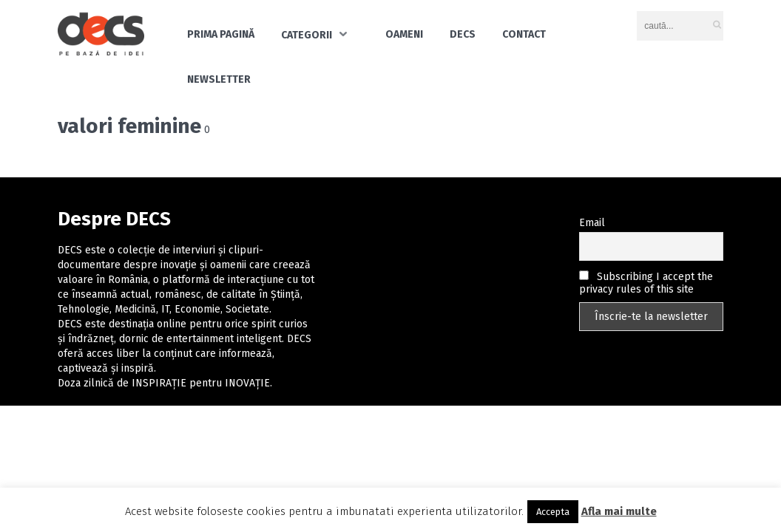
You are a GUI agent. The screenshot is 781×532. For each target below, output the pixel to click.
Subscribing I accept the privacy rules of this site (646, 283)
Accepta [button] (553, 512)
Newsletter (219, 79)
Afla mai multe (619, 511)
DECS (463, 34)
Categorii (307, 35)
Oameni (404, 34)
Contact (524, 34)
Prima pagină (221, 34)
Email (592, 223)
